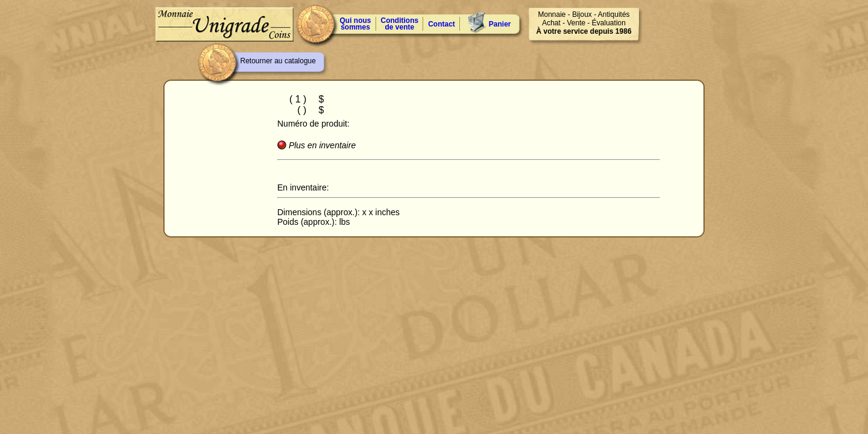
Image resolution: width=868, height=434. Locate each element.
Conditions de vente (400, 24)
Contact (442, 24)
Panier (500, 24)
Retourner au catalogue (278, 61)
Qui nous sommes (356, 24)
